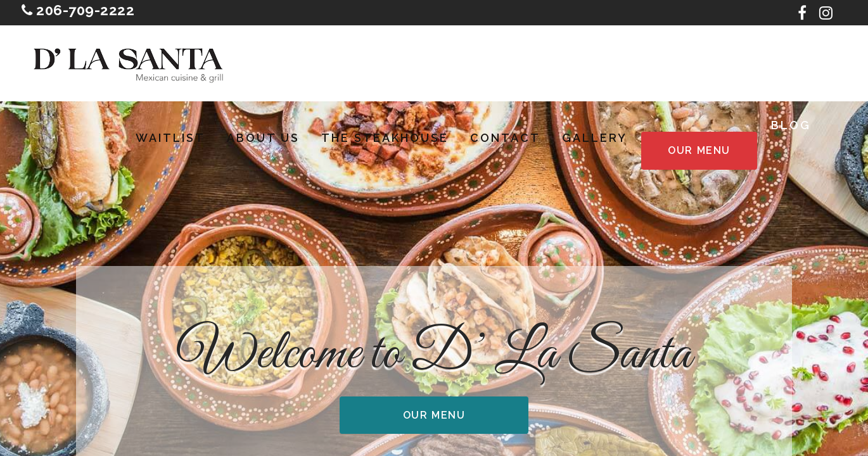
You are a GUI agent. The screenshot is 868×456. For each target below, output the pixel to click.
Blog (791, 125)
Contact (505, 138)
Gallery (595, 138)
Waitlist (170, 138)
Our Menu (699, 150)
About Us (263, 138)
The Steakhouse (385, 138)
